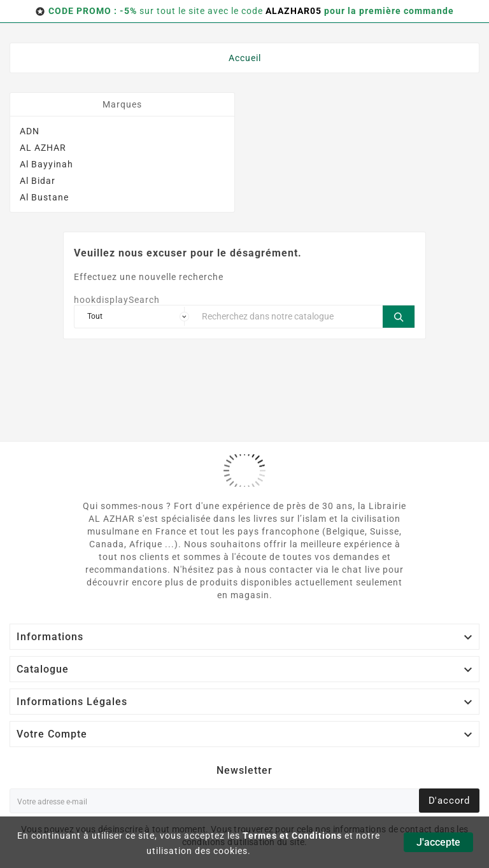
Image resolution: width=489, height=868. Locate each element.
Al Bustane (44, 197)
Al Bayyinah (46, 164)
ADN (30, 131)
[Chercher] (289, 317)
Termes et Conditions (292, 836)
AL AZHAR (43, 148)
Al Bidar (38, 181)
